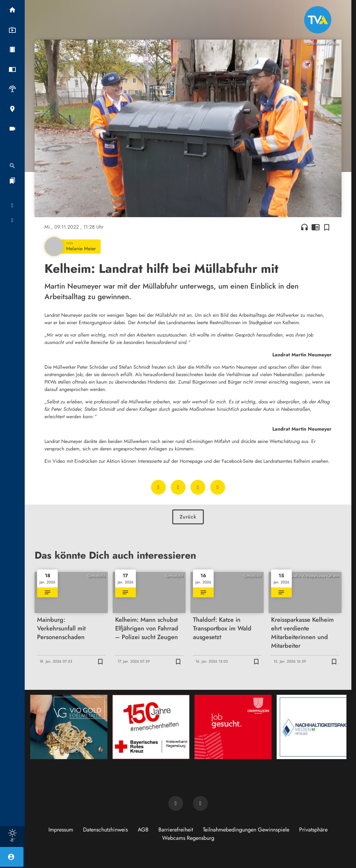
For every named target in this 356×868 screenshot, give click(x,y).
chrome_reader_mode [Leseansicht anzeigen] (316, 227)
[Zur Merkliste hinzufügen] (327, 227)
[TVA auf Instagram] (200, 803)
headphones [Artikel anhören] (304, 227)
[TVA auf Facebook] (176, 803)
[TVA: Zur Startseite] (318, 20)
